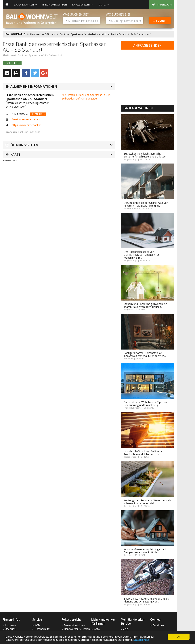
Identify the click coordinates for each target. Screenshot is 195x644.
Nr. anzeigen (38, 114)
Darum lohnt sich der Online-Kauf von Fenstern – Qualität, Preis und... (146, 204)
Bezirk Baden (119, 34)
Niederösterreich (97, 34)
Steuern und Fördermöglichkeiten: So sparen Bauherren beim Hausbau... (145, 305)
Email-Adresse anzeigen (26, 119)
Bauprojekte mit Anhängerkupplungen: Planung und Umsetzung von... (146, 600)
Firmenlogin (162, 4)
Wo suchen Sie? (118, 14)
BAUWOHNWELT (16, 34)
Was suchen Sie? (76, 14)
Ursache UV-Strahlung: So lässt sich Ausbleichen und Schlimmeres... (144, 453)
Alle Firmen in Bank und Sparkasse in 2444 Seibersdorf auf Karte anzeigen (87, 97)
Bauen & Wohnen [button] (25, 5)
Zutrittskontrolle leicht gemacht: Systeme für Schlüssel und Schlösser (145, 155)
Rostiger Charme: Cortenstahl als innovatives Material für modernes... (145, 354)
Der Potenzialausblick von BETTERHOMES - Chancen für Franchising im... (141, 255)
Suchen (160, 21)
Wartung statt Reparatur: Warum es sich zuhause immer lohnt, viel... (147, 502)
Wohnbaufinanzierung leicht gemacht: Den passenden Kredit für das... (146, 551)
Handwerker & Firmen (55, 5)
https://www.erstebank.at (27, 125)
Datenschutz (141, 640)
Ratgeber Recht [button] (83, 5)
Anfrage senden (148, 45)
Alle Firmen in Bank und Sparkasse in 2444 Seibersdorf (32, 55)
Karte (13, 154)
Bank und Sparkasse (71, 34)
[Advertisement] (69, 177)
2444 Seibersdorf (141, 34)
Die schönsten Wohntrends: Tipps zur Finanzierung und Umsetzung (146, 404)
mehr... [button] (104, 5)
